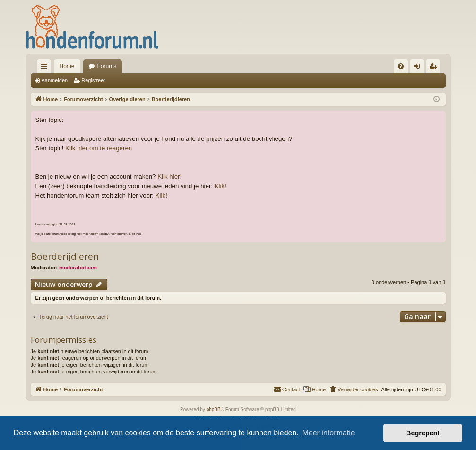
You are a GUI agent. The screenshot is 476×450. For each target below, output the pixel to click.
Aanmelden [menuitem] (419, 68)
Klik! (221, 186)
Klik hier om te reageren (99, 148)
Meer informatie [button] (328, 433)
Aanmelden (55, 80)
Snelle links (46, 68)
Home (67, 66)
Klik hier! (169, 177)
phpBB (214, 410)
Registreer (93, 80)
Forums (107, 66)
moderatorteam (78, 268)
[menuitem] (401, 66)
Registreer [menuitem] (435, 68)
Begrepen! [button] (423, 433)
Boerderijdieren (65, 256)
